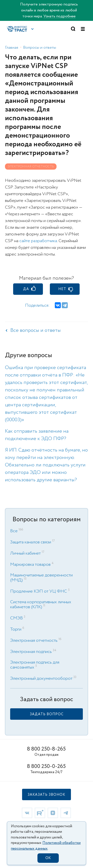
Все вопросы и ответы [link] (36, 330)
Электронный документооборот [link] (41, 679)
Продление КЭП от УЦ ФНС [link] (39, 591)
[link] (46, 714)
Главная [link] (12, 48)
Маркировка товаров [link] (30, 565)
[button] (32, 29)
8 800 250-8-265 (46, 749)
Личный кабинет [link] (25, 553)
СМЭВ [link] (16, 618)
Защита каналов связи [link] (31, 542)
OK (48, 858)
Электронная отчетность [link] (34, 641)
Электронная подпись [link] (31, 652)
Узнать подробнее (60, 16)
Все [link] (14, 531)
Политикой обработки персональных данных (46, 846)
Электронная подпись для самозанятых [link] (35, 665)
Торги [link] (16, 629)
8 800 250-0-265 (46, 767)
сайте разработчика (38, 241)
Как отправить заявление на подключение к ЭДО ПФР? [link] (37, 435)
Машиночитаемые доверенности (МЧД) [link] (41, 578)
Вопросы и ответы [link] (40, 48)
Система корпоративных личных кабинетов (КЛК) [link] (41, 604)
